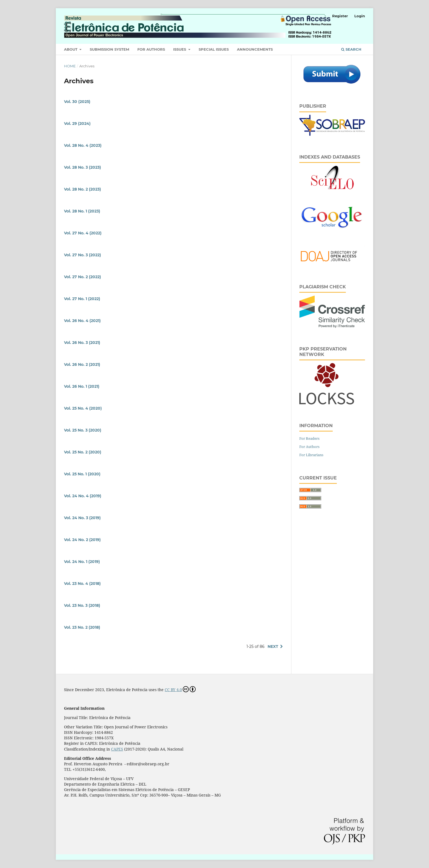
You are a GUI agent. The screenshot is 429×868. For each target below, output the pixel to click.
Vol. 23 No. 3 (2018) (82, 605)
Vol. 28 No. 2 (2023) (82, 189)
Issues (180, 49)
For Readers (309, 438)
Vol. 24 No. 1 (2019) (82, 562)
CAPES (117, 749)
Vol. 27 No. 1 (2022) (82, 299)
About (71, 49)
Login (360, 16)
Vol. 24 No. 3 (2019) (82, 518)
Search (351, 49)
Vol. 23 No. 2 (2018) (82, 627)
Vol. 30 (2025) (77, 102)
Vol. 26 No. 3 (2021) (82, 343)
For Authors (151, 49)
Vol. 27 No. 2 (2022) (82, 277)
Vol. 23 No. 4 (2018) (82, 584)
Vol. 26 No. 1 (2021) (82, 386)
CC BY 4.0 (180, 689)
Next (273, 646)
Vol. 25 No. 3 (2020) (83, 430)
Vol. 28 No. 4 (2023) (83, 145)
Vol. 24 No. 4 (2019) (83, 496)
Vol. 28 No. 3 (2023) (82, 167)
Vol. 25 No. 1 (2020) (82, 474)
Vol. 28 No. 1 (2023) (82, 211)
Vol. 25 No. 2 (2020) (83, 452)
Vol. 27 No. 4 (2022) (83, 233)
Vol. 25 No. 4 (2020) (83, 408)
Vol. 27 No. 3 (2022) (82, 255)
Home (70, 66)
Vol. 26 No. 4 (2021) (82, 321)
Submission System (109, 49)
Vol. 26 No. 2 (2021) (82, 364)
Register (340, 16)
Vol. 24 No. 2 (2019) (82, 540)
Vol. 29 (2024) (77, 123)
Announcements (255, 49)
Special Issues (214, 49)
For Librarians (311, 455)
